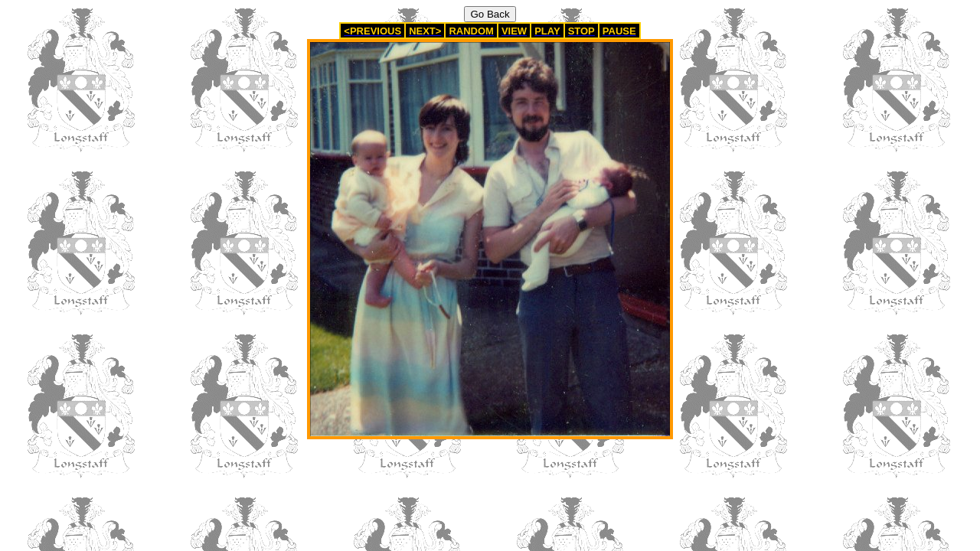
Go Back (490, 14)
